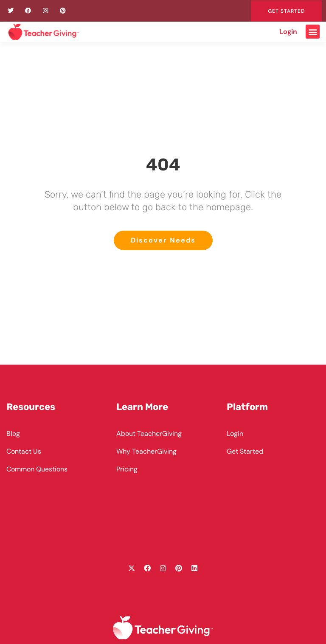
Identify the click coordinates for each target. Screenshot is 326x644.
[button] (313, 32)
